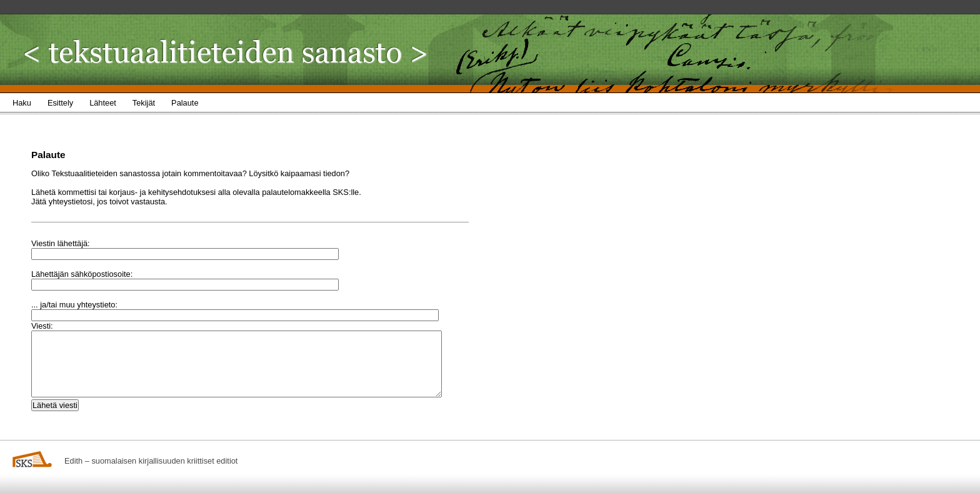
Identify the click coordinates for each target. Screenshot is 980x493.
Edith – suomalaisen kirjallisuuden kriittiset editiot (151, 461)
